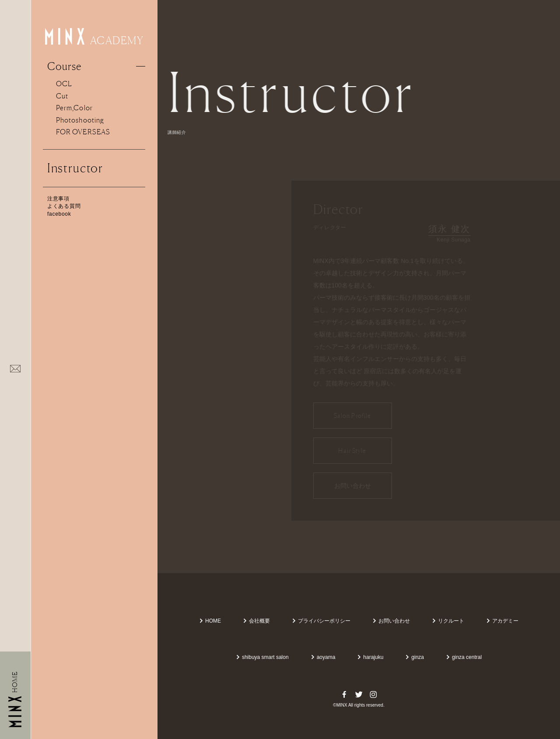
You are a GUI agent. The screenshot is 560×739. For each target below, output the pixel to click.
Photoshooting (80, 120)
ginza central (464, 657)
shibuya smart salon (262, 657)
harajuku (370, 657)
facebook (59, 214)
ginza (415, 657)
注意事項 (58, 199)
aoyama (323, 657)
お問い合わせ (391, 621)
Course (65, 66)
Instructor (75, 168)
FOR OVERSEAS (83, 132)
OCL (64, 84)
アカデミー (502, 621)
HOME (210, 621)
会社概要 (256, 621)
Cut (62, 96)
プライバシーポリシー (321, 621)
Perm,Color (74, 108)
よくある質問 (64, 206)
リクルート (448, 621)
